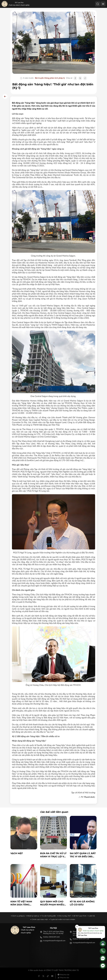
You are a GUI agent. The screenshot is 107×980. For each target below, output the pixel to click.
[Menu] (103, 4)
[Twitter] (43, 976)
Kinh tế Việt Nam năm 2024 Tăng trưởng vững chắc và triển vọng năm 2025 (23, 903)
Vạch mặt (17, 853)
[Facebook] (39, 976)
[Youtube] (52, 976)
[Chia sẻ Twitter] (80, 78)
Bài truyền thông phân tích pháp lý (50, 78)
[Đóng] (77, 926)
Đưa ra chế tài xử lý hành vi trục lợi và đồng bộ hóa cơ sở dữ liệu (53, 855)
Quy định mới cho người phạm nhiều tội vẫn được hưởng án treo (52, 903)
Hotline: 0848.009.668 (51, 937)
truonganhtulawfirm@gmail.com (54, 941)
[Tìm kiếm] (98, 4)
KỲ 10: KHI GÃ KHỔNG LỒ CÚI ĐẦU (82, 903)
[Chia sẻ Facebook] (75, 78)
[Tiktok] (48, 976)
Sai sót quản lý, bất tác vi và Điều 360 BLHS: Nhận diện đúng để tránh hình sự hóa (83, 855)
